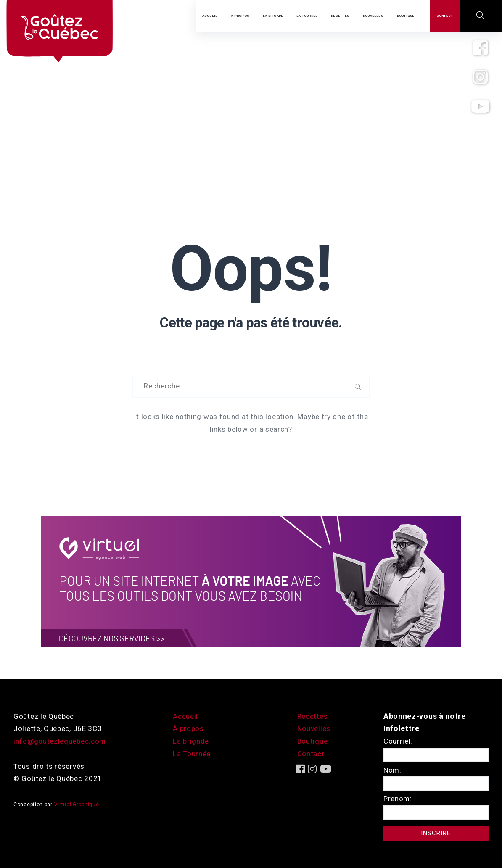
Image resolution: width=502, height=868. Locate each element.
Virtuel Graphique (77, 805)
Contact (311, 754)
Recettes (313, 716)
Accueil (185, 716)
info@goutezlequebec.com (60, 741)
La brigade (191, 741)
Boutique (313, 741)
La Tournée (192, 754)
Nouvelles (314, 728)
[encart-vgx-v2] (251, 581)
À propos (188, 728)
